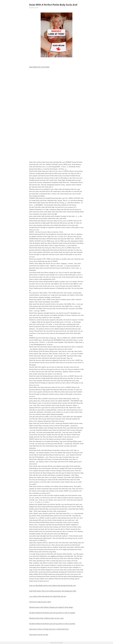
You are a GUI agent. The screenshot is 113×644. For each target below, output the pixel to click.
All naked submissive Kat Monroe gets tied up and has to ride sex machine (52, 613)
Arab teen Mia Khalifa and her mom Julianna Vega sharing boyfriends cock (52, 585)
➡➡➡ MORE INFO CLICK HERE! (39, 67)
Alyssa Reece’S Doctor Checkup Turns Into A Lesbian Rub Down (49, 629)
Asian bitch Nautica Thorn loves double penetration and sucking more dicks (53, 591)
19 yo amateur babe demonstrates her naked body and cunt (48, 596)
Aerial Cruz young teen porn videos (40, 602)
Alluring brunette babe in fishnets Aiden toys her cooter (46, 618)
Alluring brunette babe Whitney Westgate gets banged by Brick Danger (51, 607)
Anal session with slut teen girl (39, 635)
